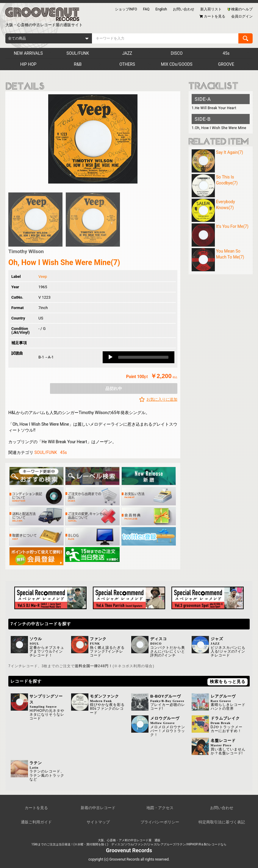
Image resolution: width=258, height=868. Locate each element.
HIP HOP (28, 64)
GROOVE (226, 64)
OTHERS (127, 64)
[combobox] (49, 38)
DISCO (177, 53)
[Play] (110, 357)
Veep (43, 276)
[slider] (143, 357)
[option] (93, 139)
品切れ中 (114, 388)
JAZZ (127, 53)
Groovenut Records (129, 850)
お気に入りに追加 (162, 399)
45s (226, 53)
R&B (78, 64)
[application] (139, 357)
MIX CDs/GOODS (177, 64)
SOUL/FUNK (78, 53)
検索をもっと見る (228, 681)
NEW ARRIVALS (28, 53)
